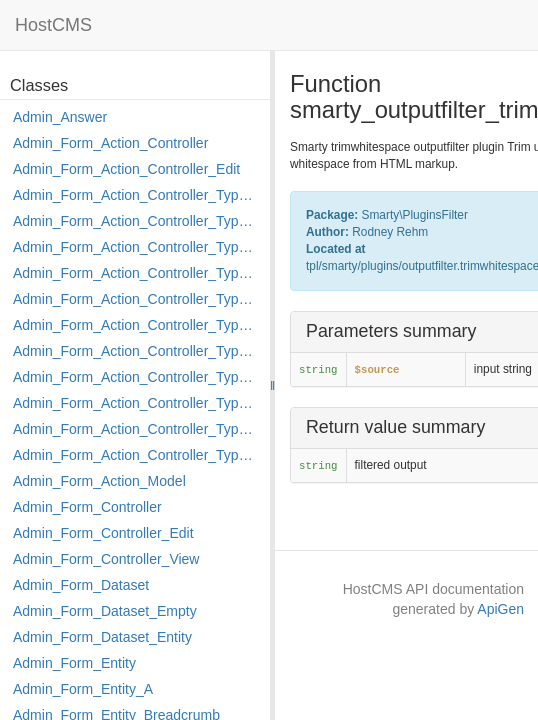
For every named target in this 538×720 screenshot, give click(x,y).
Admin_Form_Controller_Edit (103, 533)
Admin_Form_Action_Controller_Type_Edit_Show (136, 299)
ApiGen (500, 609)
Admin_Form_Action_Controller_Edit (126, 169)
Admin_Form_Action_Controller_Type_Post (136, 403)
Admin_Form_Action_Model (99, 481)
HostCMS (53, 25)
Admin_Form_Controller (87, 507)
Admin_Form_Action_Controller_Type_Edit (136, 273)
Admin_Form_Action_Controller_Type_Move (136, 377)
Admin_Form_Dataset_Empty (105, 611)
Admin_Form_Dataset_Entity (102, 637)
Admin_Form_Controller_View (106, 559)
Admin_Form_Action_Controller (110, 143)
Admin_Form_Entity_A (83, 689)
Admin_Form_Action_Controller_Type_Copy (136, 221)
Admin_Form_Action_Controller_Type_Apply (136, 195)
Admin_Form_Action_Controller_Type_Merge (136, 351)
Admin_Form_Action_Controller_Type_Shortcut (136, 455)
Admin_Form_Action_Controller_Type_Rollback (136, 429)
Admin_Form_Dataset (81, 585)
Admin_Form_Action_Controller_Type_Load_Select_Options (136, 325)
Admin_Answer (60, 117)
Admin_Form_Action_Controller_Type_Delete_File (136, 247)
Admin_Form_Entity (74, 663)
